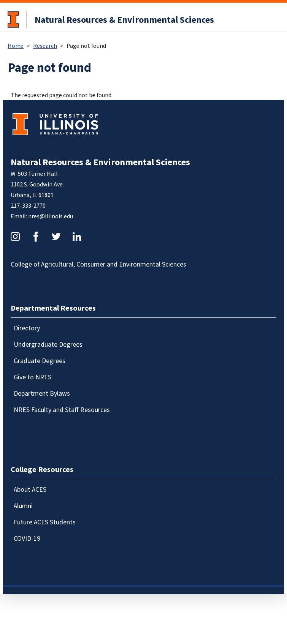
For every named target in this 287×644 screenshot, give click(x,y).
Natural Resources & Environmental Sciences (124, 20)
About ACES (30, 490)
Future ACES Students (45, 522)
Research (45, 46)
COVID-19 (27, 539)
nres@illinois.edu (51, 216)
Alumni (23, 506)
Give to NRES (33, 377)
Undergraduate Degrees (48, 345)
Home (16, 46)
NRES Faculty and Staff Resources (62, 410)
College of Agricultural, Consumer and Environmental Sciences (98, 264)
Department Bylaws (42, 394)
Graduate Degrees (40, 361)
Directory (27, 328)
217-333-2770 (28, 206)
